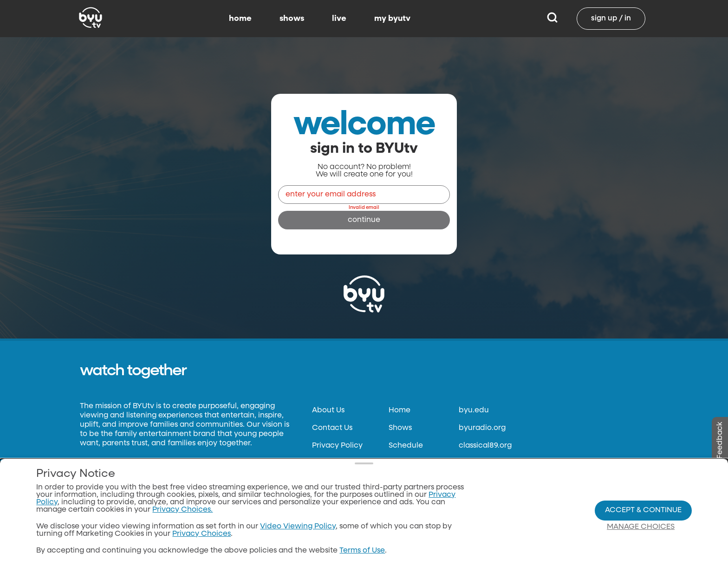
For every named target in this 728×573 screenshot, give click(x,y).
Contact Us (332, 428)
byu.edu (474, 410)
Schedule (406, 446)
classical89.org (485, 446)
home (240, 19)
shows (292, 19)
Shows (400, 428)
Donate (325, 481)
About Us (328, 410)
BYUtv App (407, 463)
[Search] (552, 19)
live (339, 19)
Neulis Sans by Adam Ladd (125, 482)
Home (400, 410)
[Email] (364, 195)
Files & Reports (338, 499)
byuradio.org (482, 428)
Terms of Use (335, 463)
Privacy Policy (337, 446)
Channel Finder (417, 481)
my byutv (392, 19)
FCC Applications (343, 516)
